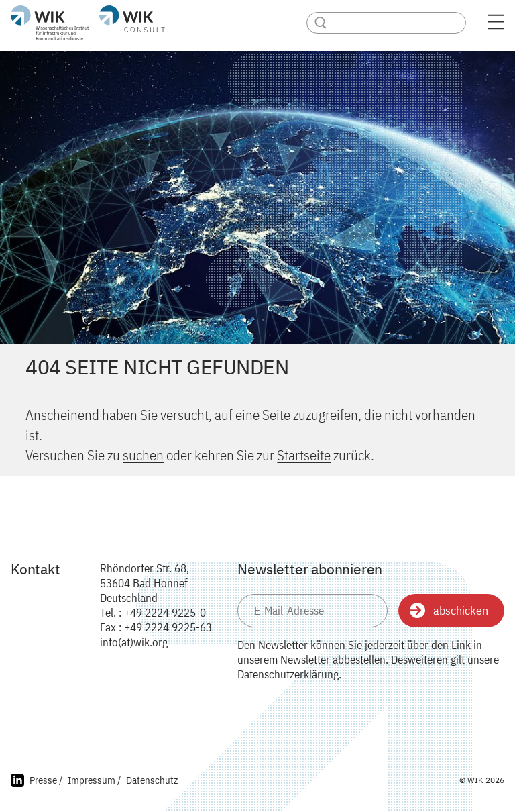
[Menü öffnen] (496, 26)
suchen (143, 455)
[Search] (386, 23)
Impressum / (94, 780)
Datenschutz (152, 780)
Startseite (304, 455)
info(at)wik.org (134, 642)
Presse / (46, 780)
